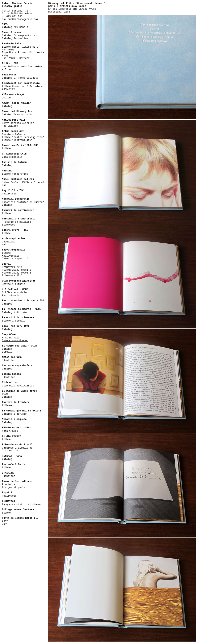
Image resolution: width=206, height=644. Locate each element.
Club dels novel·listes (18, 386)
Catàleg (7, 106)
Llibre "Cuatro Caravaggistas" (23, 137)
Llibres (7, 406)
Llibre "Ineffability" (17, 140)
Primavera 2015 (12, 276)
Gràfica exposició (14, 293)
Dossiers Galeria (14, 135)
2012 (5, 521)
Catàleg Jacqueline (15, 39)
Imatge (6, 98)
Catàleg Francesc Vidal (18, 115)
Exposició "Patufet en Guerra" (23, 202)
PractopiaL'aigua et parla (14, 486)
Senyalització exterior (18, 123)
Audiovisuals (11, 256)
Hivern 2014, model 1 (16, 270)
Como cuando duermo (15, 341)
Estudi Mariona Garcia (17, 3)
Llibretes (9, 225)
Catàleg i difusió (14, 312)
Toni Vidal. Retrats (16, 58)
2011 (5, 524)
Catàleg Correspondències (19, 36)
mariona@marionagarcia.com (20, 19)
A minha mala (11, 338)
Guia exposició (12, 157)
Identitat (9, 242)
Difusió (7, 352)
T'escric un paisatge (16, 222)
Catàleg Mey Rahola (15, 27)
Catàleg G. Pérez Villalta (20, 78)
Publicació (9, 194)
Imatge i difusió (14, 284)
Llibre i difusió (14, 321)
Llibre (6, 149)
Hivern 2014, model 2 (16, 273)
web (4, 245)
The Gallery (10, 126)
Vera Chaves (10, 431)
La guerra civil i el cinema (22, 504)
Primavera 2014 (12, 267)
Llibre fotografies (15, 174)
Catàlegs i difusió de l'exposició (17, 449)
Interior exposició (15, 259)
